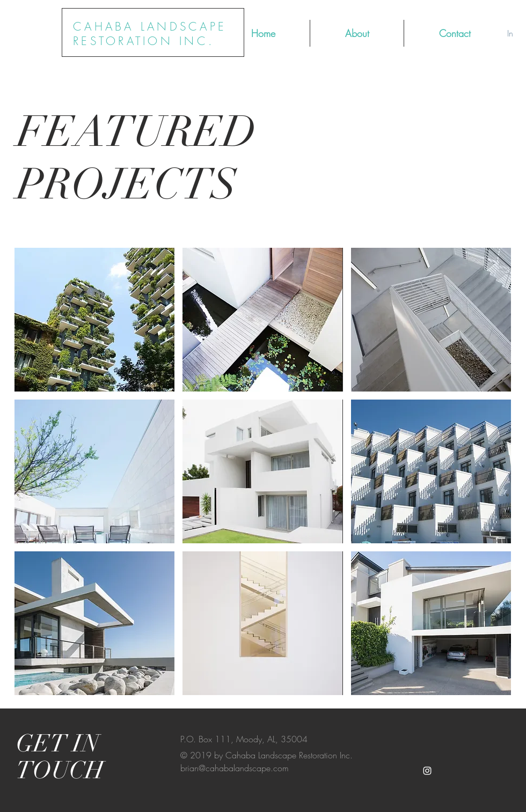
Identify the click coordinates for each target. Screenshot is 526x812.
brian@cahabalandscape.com (235, 768)
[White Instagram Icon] (427, 771)
